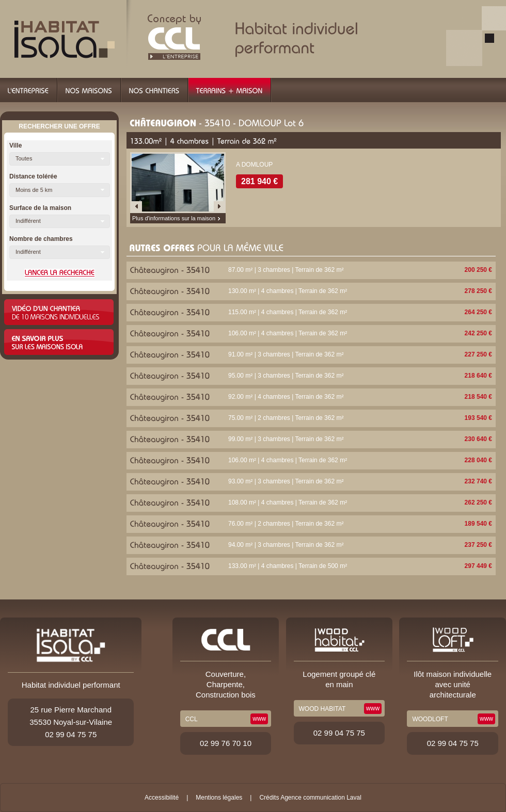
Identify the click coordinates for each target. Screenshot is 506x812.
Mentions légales (219, 798)
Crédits (269, 798)
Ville (15, 145)
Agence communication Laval (321, 798)
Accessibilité (162, 798)
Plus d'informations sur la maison (174, 218)
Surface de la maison (40, 208)
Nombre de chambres (41, 239)
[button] (60, 159)
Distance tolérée (33, 176)
